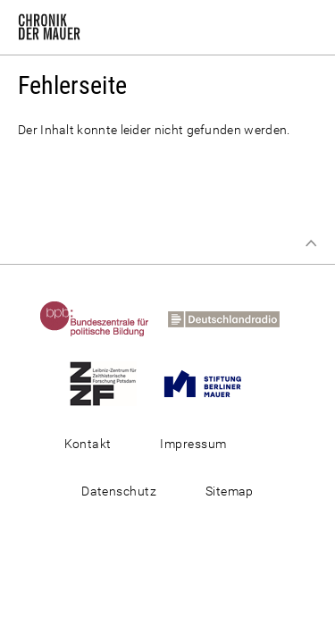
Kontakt (88, 444)
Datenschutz (119, 491)
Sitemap (230, 491)
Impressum (193, 444)
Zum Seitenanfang (311, 243)
